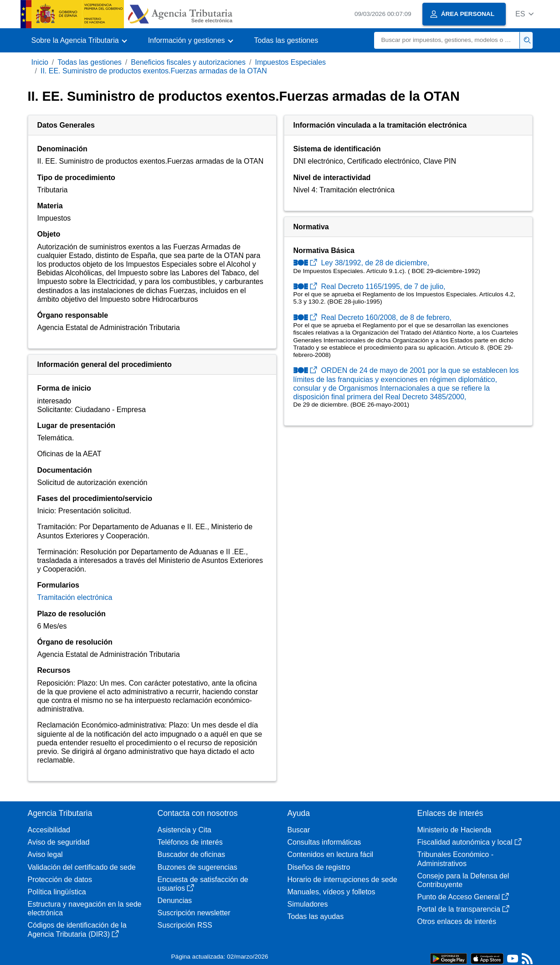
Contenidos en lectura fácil (331, 854)
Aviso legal (45, 854)
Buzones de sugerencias (198, 867)
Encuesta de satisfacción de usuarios (203, 884)
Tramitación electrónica (75, 597)
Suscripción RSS (185, 925)
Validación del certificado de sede (82, 867)
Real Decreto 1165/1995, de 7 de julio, (370, 286)
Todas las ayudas (316, 916)
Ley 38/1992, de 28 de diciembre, (361, 263)
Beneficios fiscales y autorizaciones (188, 62)
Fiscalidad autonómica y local (470, 842)
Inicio (40, 62)
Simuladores (308, 904)
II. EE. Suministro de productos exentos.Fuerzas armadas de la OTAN (154, 71)
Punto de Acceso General (463, 897)
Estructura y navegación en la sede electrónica (85, 908)
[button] (525, 14)
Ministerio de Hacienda (455, 830)
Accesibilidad (49, 830)
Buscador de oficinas (192, 854)
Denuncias (175, 900)
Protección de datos (60, 880)
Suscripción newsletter (194, 913)
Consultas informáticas (324, 842)
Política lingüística (57, 892)
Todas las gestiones (286, 40)
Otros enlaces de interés (457, 921)
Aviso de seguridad (59, 842)
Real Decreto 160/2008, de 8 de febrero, (372, 317)
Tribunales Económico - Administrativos (455, 859)
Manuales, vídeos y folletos (331, 892)
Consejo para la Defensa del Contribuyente (463, 880)
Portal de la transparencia (463, 909)
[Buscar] (447, 40)
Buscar (299, 830)
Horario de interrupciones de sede (342, 880)
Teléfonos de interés (190, 842)
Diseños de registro (319, 867)
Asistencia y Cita (185, 830)
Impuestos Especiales (290, 62)
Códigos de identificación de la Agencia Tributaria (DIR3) (77, 929)
